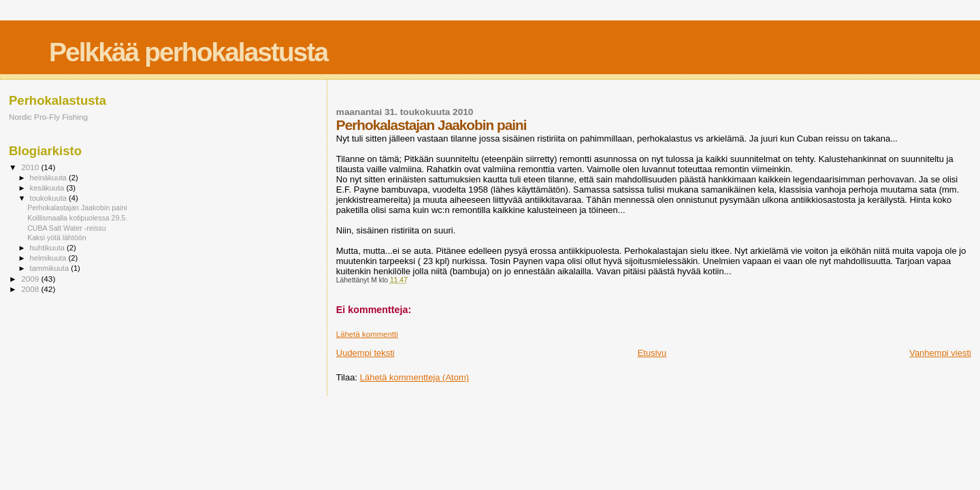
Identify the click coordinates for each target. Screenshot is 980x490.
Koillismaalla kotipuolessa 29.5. (77, 218)
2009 (31, 279)
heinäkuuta (50, 178)
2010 (31, 167)
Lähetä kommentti (367, 334)
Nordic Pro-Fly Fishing (48, 117)
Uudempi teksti (365, 353)
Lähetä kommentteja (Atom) (414, 377)
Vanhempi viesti (940, 353)
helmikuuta (49, 258)
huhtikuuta (48, 248)
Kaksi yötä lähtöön (56, 238)
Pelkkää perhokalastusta (188, 52)
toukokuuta (50, 198)
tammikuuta (51, 268)
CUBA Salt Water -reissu (66, 228)
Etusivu (652, 353)
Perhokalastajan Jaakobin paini (77, 208)
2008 (31, 289)
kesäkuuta (48, 188)
